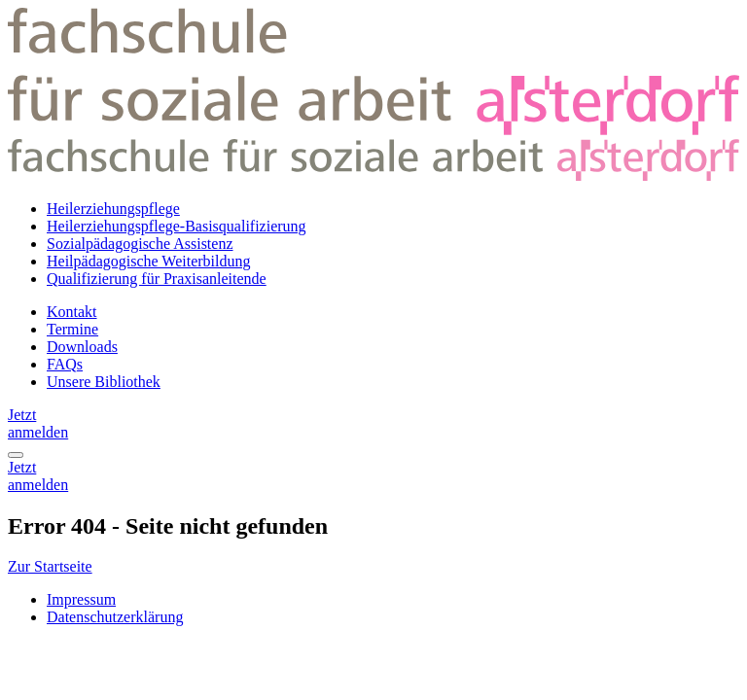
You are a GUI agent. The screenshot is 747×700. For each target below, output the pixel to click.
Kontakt (72, 312)
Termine (72, 329)
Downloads (82, 347)
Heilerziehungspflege (113, 209)
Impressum (81, 599)
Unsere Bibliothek (104, 382)
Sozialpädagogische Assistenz (140, 244)
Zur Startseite (50, 566)
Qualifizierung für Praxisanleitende (157, 279)
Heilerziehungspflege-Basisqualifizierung (177, 226)
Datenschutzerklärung (115, 617)
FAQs (65, 364)
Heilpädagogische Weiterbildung (148, 261)
